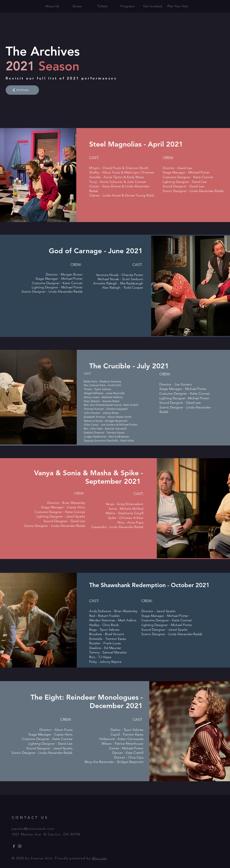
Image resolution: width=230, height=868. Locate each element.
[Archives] (22, 90)
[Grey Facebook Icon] (14, 846)
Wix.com (100, 858)
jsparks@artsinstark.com (33, 829)
